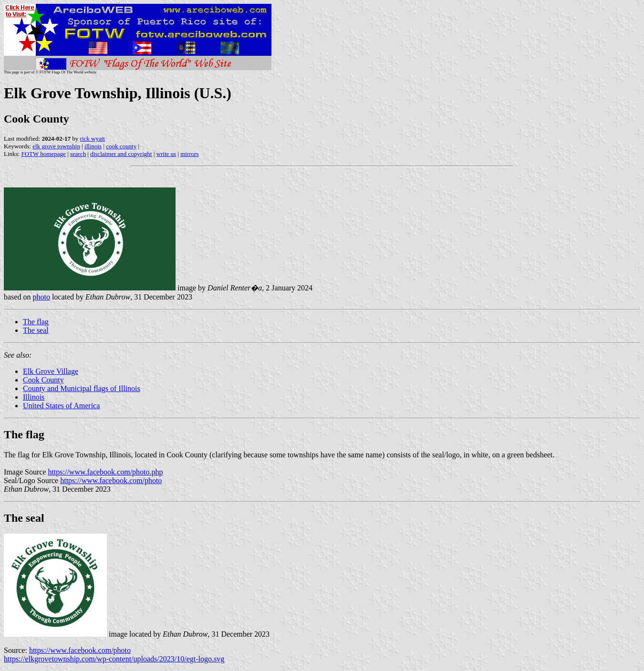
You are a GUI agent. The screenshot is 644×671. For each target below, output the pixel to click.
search (78, 154)
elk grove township (56, 146)
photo (41, 297)
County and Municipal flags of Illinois (82, 388)
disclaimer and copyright (121, 154)
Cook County (43, 380)
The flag (36, 322)
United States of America (61, 406)
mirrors (189, 154)
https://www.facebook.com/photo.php (105, 472)
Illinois (34, 397)
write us (166, 154)
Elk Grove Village (51, 371)
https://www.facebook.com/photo (111, 480)
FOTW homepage (43, 154)
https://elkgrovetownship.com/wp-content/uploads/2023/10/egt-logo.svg (114, 659)
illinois (93, 146)
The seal (36, 330)
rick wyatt (93, 139)
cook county (121, 146)
